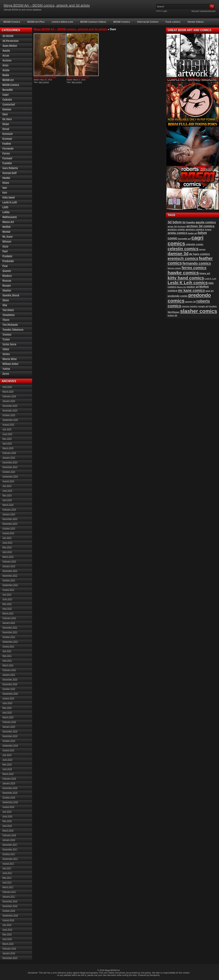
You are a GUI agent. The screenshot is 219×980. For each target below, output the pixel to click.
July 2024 (7, 486)
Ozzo (5, 246)
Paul (5, 251)
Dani (5, 114)
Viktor (6, 349)
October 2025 (9, 415)
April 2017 (7, 882)
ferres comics (194, 268)
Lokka (6, 212)
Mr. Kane (8, 237)
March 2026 (8, 392)
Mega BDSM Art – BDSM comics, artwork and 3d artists (47, 5)
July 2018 (7, 812)
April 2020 (7, 713)
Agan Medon (10, 46)
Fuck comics (173, 22)
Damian (7, 109)
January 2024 (9, 514)
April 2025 (7, 443)
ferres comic (174, 268)
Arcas (6, 55)
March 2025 (8, 448)
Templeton (9, 315)
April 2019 (7, 769)
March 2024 (8, 505)
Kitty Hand (9, 197)
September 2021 (10, 642)
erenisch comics (183, 258)
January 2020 (9, 727)
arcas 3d (172, 226)
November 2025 (10, 410)
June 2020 (7, 703)
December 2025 (10, 406)
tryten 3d (172, 315)
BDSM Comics (12, 22)
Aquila (6, 51)
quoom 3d (191, 302)
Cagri (6, 95)
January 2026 (9, 401)
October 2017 (9, 854)
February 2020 (9, 722)
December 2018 (10, 788)
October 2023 (9, 528)
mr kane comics (191, 290)
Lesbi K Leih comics (188, 283)
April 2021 (7, 661)
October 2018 (9, 797)
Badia (6, 75)
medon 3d (193, 287)
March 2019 (8, 774)
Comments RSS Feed (208, 11)
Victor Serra (9, 344)
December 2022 (10, 571)
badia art (193, 233)
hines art (205, 273)
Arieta (6, 70)
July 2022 (7, 595)
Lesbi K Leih (10, 202)
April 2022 (7, 609)
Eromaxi (7, 139)
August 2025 (8, 425)
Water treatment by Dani (45, 77)
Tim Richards (10, 325)
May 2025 (7, 439)
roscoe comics (190, 306)
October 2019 (9, 741)
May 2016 (7, 934)
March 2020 (8, 717)
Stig (5, 305)
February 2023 (9, 561)
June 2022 (7, 599)
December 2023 (10, 519)
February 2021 (9, 670)
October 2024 (9, 472)
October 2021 (9, 637)
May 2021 (7, 656)
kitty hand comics (186, 278)
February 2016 (9, 949)
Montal (6, 232)
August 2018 (8, 807)
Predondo (8, 261)
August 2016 (8, 920)
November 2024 (10, 467)
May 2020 (7, 708)
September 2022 (10, 585)
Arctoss (7, 60)
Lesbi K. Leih (210, 279)
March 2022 (8, 613)
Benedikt (8, 90)
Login (165, 11)
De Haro (7, 119)
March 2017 (8, 887)
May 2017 (7, 878)
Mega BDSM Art (112, 970)
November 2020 (10, 684)
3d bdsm (175, 222)
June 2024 (7, 491)
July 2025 (7, 429)
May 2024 (7, 495)
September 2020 (10, 694)
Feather (7, 144)
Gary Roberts (10, 168)
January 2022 (9, 623)
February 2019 (9, 779)
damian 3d (178, 254)
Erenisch (8, 134)
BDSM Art (8, 80)
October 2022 (9, 580)
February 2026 (9, 396)
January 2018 (9, 840)
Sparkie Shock (11, 295)
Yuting (6, 369)
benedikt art (185, 239)
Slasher (7, 290)
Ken (5, 192)
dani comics (44, 82)
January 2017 (9, 897)
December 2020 (10, 679)
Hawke (6, 178)
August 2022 (8, 590)
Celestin (7, 99)
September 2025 (10, 420)
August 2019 (8, 750)
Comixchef (9, 104)
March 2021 (8, 665)
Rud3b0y (213, 306)
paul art (210, 291)
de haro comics (200, 254)
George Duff (10, 173)
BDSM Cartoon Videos (93, 22)
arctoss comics (195, 230)
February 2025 (9, 453)
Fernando (8, 148)
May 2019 (7, 764)
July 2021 (7, 651)
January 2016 (9, 953)
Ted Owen (8, 310)
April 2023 (7, 552)
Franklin (7, 163)
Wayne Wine (10, 359)
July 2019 (7, 755)
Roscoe (7, 281)
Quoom (7, 271)
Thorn (6, 320)
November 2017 (10, 849)
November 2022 (10, 576)
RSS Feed (195, 11)
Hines (6, 183)
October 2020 (9, 689)
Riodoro (7, 276)
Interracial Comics (148, 22)
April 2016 (7, 939)
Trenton (7, 334)
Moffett (7, 227)
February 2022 (9, 618)
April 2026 (7, 387)
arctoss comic (176, 230)
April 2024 (7, 500)
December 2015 (10, 958)
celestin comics (183, 249)
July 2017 (7, 868)
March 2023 (8, 557)
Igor (5, 188)
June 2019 (7, 760)
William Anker (10, 364)
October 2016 (9, 911)
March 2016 (8, 944)
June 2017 (7, 873)
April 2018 (7, 826)
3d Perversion (11, 41)
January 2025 (9, 458)
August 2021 (8, 646)
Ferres (6, 153)
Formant (7, 158)
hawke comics (183, 273)
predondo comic (178, 296)
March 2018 (8, 831)
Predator (8, 256)
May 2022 (7, 604)
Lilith (5, 207)
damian (202, 249)
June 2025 (7, 434)
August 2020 (8, 698)
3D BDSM (8, 36)
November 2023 (10, 524)
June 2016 (7, 930)
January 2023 (9, 566)
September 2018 (10, 802)
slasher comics (199, 311)
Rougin (7, 285)
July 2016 (7, 925)
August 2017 (8, 864)
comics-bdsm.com (62, 22)
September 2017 (10, 859)
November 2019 (10, 736)
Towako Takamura (13, 330)
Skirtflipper (174, 312)
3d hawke (189, 222)
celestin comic (195, 244)
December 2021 (10, 628)
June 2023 (7, 543)
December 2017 (10, 845)
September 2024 (10, 477)
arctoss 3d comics (200, 226)
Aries (6, 65)
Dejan (6, 124)
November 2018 (10, 793)
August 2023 (8, 533)
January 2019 (9, 783)
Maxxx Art (8, 222)
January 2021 (9, 675)
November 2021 (10, 632)
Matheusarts (10, 217)
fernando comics (197, 263)
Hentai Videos (196, 22)
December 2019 (10, 731)
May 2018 (7, 821)
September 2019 (10, 746)
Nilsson (7, 241)
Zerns (6, 374)
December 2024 (10, 462)
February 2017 (9, 892)
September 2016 (10, 915)
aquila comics (206, 222)
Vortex (6, 354)
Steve (6, 300)
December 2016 (10, 901)
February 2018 (9, 835)
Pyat (5, 266)
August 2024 (8, 481)
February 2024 (9, 510)
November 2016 (10, 906)
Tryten (6, 339)
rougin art (203, 306)
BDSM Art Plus (36, 22)
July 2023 (7, 538)
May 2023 (7, 547)
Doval (6, 129)
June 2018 (7, 816)
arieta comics (177, 233)
